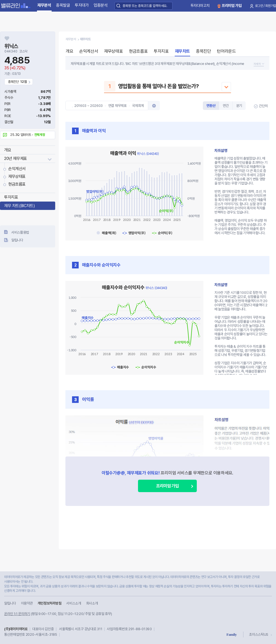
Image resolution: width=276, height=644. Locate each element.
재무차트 (182, 51)
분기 (239, 106)
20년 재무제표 (16, 159)
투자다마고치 (200, 6)
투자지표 (11, 197)
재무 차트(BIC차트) (19, 206)
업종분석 (101, 5)
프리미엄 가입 (232, 6)
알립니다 (17, 240)
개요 (8, 150)
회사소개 (92, 603)
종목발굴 (63, 5)
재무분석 (44, 5)
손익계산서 (17, 169)
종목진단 (203, 51)
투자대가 (82, 5)
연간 (226, 106)
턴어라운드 (226, 51)
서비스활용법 (20, 232)
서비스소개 (74, 603)
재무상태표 (17, 176)
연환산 (211, 106)
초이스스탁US (259, 634)
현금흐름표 (17, 184)
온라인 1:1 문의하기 (17, 614)
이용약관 (27, 603)
